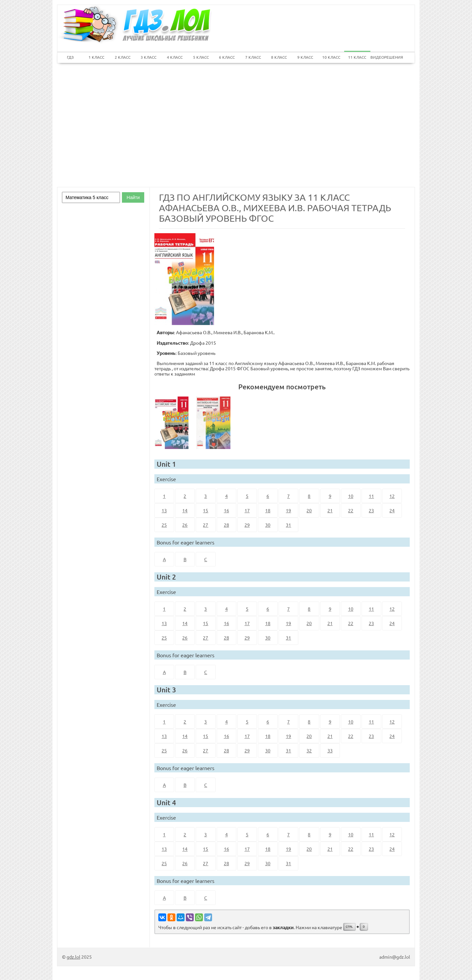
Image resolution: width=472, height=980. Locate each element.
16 (226, 510)
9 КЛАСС (305, 57)
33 (330, 750)
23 (371, 510)
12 (392, 496)
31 (288, 525)
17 (247, 510)
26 (185, 525)
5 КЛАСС (201, 57)
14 (185, 510)
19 (288, 510)
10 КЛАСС (331, 57)
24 (392, 510)
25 (164, 525)
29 (247, 525)
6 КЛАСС (227, 57)
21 (330, 510)
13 (164, 510)
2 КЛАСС (123, 57)
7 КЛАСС (253, 57)
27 (206, 525)
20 (309, 510)
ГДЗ (70, 57)
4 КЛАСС (175, 57)
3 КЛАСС (148, 57)
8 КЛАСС (279, 57)
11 (371, 496)
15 (206, 510)
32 (309, 750)
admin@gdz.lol (395, 957)
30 (268, 525)
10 (351, 496)
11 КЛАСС (357, 57)
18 (268, 510)
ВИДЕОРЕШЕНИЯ (383, 57)
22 (351, 510)
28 (226, 525)
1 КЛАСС (96, 57)
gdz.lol (73, 957)
